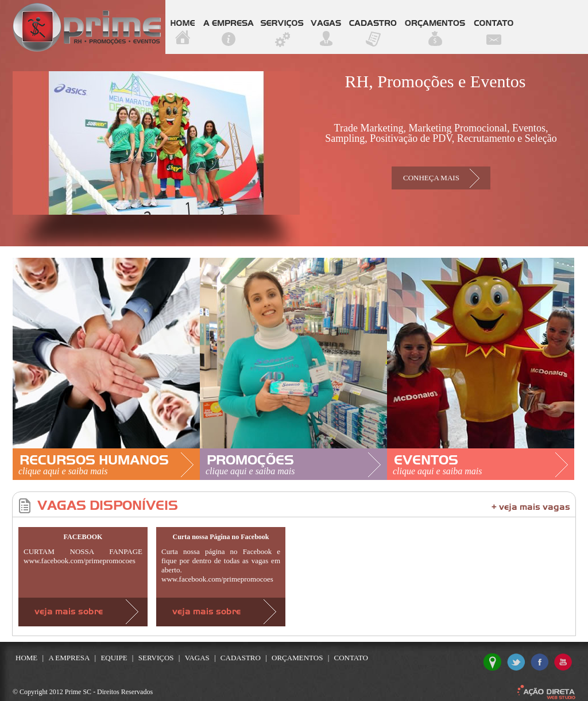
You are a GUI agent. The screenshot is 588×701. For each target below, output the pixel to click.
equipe (114, 658)
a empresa (229, 27)
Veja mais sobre (83, 612)
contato (494, 27)
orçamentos (435, 27)
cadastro (373, 27)
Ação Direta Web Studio (546, 692)
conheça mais (431, 178)
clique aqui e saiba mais (63, 471)
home (183, 27)
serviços (282, 27)
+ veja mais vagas (531, 508)
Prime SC (87, 27)
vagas (326, 27)
